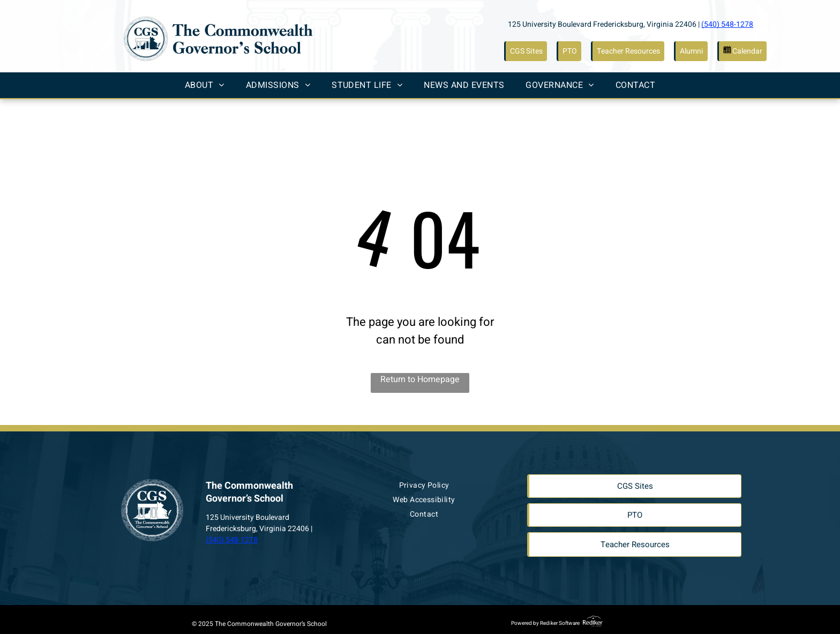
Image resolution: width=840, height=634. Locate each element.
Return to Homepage (420, 379)
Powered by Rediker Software (545, 623)
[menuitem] (205, 85)
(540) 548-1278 (727, 24)
